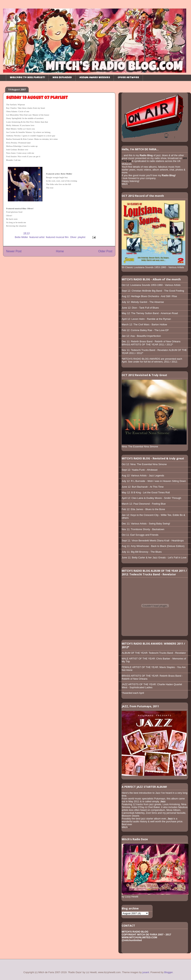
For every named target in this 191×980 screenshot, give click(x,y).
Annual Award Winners (95, 78)
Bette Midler (21, 237)
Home (60, 251)
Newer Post (14, 251)
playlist (82, 237)
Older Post (105, 251)
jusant (146, 972)
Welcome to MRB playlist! (27, 78)
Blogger (168, 972)
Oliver (73, 237)
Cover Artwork (128, 78)
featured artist (37, 237)
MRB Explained (62, 78)
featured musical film (57, 237)
